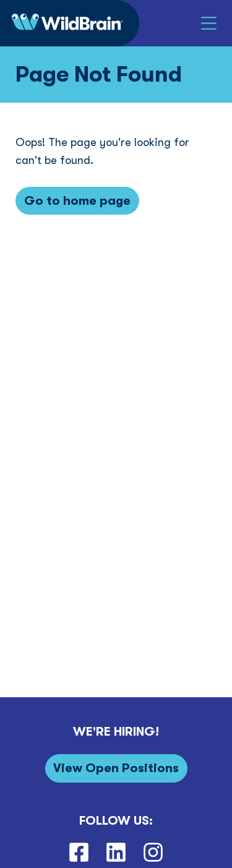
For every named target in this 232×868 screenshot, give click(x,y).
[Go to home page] (77, 201)
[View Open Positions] (116, 768)
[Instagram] (153, 853)
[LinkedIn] (116, 853)
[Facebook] (79, 853)
